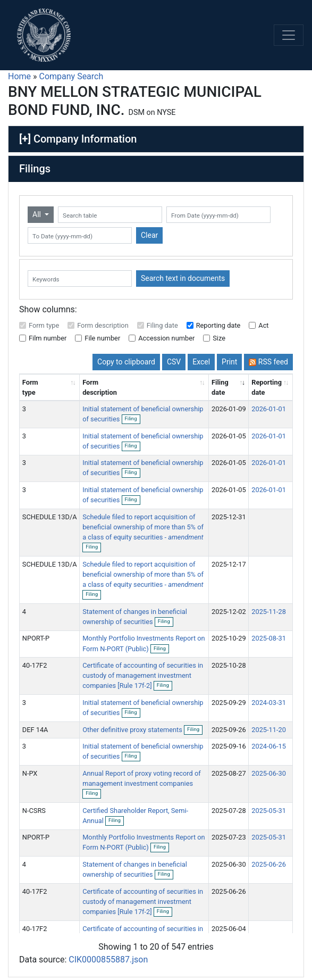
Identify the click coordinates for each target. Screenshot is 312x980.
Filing (133, 419)
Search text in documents (183, 278)
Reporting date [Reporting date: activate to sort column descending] (267, 387)
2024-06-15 (269, 746)
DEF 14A (35, 730)
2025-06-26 (269, 864)
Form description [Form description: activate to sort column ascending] (100, 387)
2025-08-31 (269, 638)
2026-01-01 (269, 409)
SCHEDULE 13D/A (50, 517)
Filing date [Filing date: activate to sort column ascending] (220, 387)
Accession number (166, 338)
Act (263, 325)
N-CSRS (34, 811)
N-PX (30, 773)
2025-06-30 (269, 773)
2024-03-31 (269, 703)
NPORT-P (36, 638)
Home (19, 76)
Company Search (71, 76)
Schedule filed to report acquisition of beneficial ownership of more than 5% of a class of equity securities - (143, 527)
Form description (103, 325)
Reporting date (218, 325)
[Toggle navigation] (289, 35)
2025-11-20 (269, 730)
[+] (25, 139)
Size (219, 338)
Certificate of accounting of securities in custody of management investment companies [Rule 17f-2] (143, 675)
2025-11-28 (269, 612)
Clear (149, 235)
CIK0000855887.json (108, 960)
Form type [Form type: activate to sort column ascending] (30, 387)
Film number (48, 338)
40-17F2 (35, 665)
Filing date (162, 325)
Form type (44, 325)
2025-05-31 (269, 811)
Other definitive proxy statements (133, 730)
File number (102, 338)
